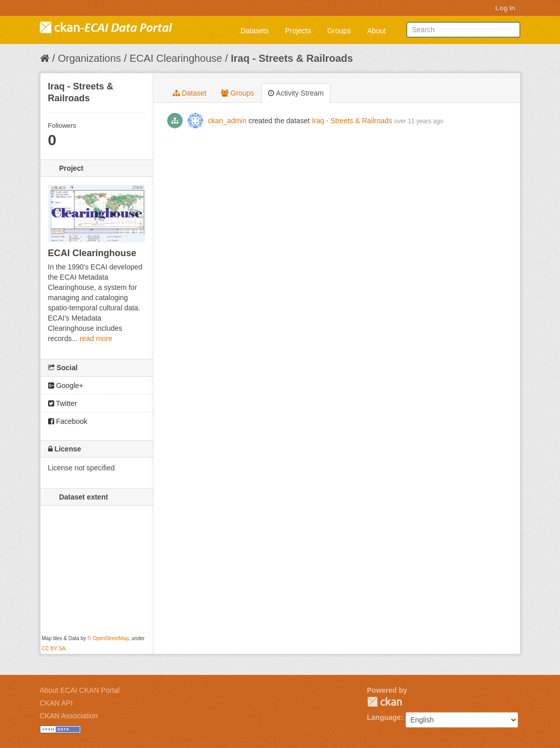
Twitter (63, 403)
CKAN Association (69, 716)
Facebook (68, 421)
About (377, 31)
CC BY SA (54, 649)
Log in (506, 8)
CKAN (385, 702)
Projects (298, 31)
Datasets (254, 31)
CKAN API (57, 703)
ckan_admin (228, 121)
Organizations (89, 58)
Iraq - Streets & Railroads (292, 58)
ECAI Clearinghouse (176, 58)
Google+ (66, 386)
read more (96, 338)
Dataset (190, 93)
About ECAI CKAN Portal (80, 690)
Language (384, 717)
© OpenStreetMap (108, 638)
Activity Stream (296, 93)
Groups (339, 31)
